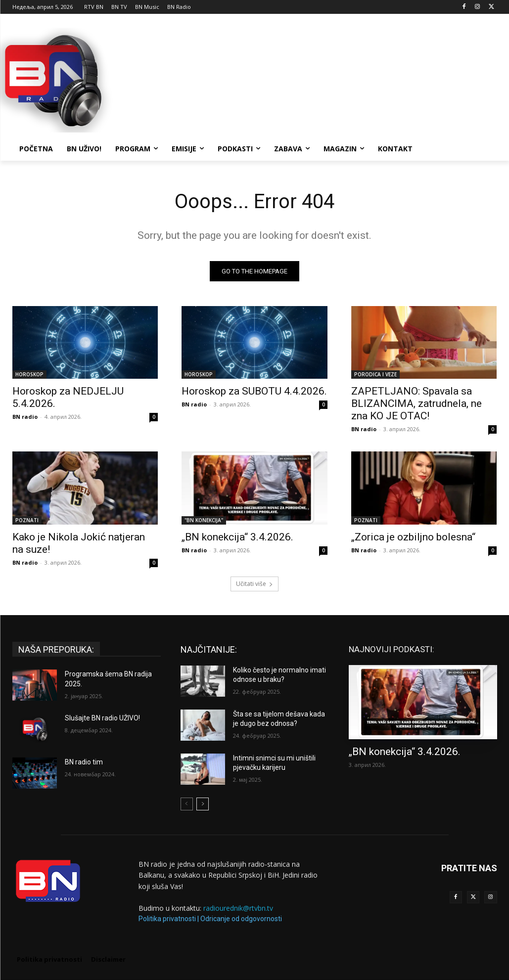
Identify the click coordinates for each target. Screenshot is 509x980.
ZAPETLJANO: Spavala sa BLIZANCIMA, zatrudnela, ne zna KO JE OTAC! (416, 403)
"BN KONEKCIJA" (204, 520)
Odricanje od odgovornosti (241, 919)
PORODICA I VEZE (375, 374)
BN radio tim (84, 762)
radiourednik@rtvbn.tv (238, 908)
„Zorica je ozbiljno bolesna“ (413, 536)
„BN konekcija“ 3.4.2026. (237, 536)
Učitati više (254, 584)
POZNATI (27, 520)
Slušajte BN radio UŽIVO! (102, 718)
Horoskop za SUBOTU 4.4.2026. (254, 391)
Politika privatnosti (167, 919)
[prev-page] (187, 804)
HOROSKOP (29, 374)
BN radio (25, 417)
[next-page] (203, 804)
